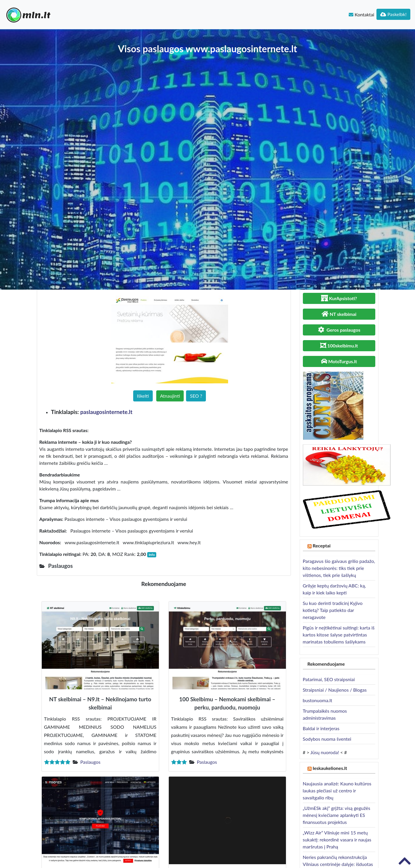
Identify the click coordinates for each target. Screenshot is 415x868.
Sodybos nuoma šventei (327, 739)
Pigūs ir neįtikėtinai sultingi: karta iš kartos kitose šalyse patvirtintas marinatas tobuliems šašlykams (339, 635)
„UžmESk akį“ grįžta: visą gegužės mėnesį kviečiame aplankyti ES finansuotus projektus (337, 815)
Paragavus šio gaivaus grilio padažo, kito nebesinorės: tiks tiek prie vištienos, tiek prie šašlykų (339, 568)
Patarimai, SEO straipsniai (329, 679)
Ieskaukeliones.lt (330, 768)
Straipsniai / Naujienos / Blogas (335, 690)
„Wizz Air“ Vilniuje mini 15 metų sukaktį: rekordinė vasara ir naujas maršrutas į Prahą (337, 840)
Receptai (322, 546)
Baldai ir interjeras (321, 728)
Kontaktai (361, 14)
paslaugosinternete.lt (106, 412)
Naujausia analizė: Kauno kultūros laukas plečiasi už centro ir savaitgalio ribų (337, 790)
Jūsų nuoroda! (325, 752)
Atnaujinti (170, 396)
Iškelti (143, 396)
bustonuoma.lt (318, 700)
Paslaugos (90, 762)
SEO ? (196, 396)
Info (152, 555)
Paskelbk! (393, 14)
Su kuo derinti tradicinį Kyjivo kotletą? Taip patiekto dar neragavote (333, 610)
